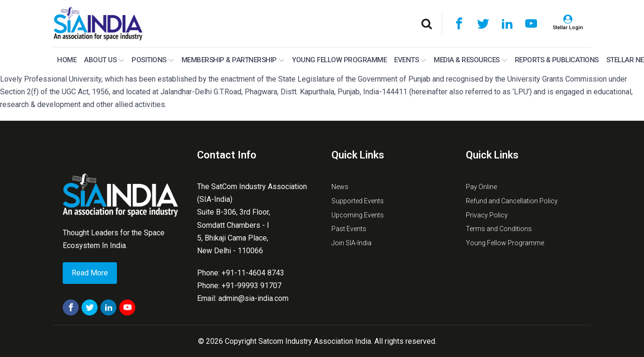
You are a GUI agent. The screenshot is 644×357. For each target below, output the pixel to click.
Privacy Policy (487, 215)
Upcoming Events (358, 215)
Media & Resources (471, 60)
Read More (90, 273)
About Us (104, 60)
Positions (153, 60)
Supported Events (358, 201)
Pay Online (481, 187)
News (340, 187)
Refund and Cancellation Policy (512, 201)
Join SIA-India (351, 243)
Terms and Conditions (499, 229)
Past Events (349, 229)
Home (67, 60)
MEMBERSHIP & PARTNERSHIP (233, 60)
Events (410, 60)
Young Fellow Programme (339, 60)
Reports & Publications (557, 60)
